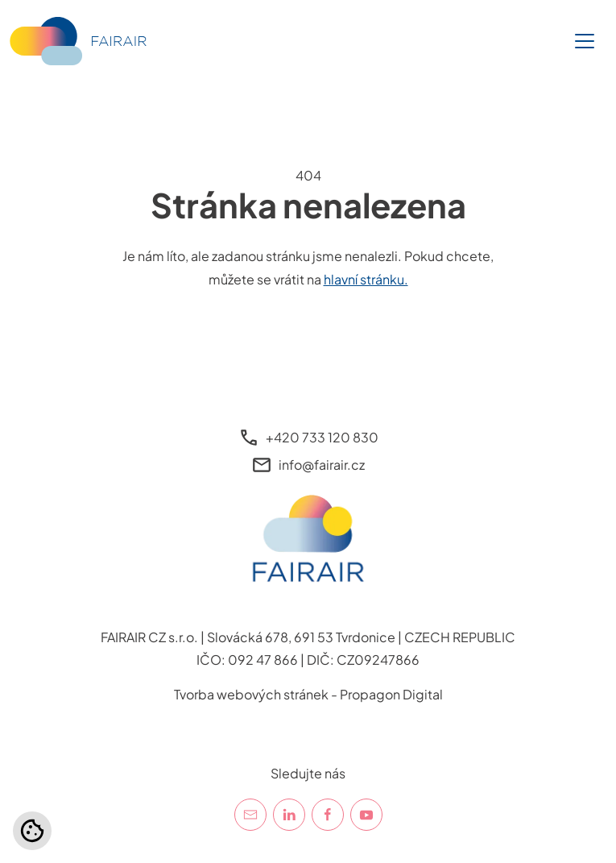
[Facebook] (328, 815)
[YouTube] (366, 815)
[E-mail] (250, 815)
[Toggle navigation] (585, 41)
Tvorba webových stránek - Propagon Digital (308, 694)
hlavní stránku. (366, 279)
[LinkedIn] (289, 815)
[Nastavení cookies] (32, 831)
